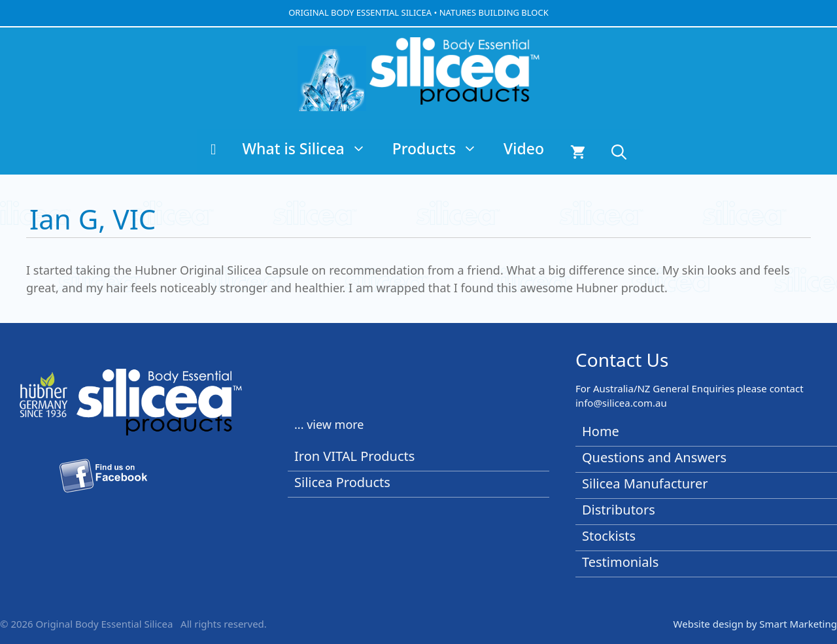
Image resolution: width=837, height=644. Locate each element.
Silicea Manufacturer (645, 483)
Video (524, 148)
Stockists (609, 536)
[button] (619, 152)
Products (441, 148)
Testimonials (620, 562)
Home (601, 431)
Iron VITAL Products (354, 456)
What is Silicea (310, 148)
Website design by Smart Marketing (755, 624)
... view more (329, 424)
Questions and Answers (654, 457)
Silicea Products (342, 482)
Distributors (619, 510)
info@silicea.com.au (621, 403)
